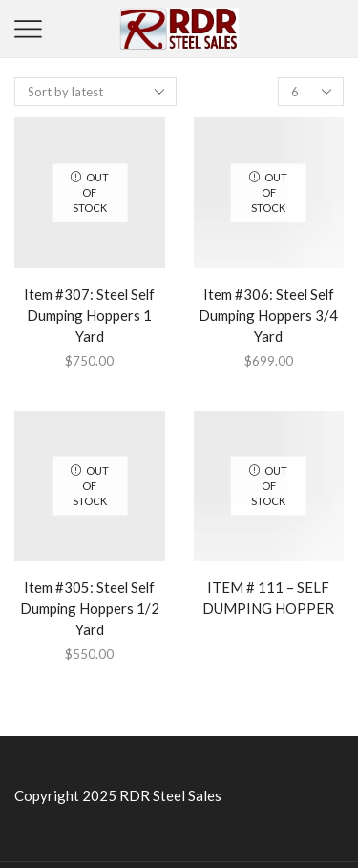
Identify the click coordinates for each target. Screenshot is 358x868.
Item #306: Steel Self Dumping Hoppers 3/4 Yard (268, 315)
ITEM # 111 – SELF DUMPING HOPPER (268, 598)
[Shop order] (95, 92)
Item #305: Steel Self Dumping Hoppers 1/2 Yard (90, 608)
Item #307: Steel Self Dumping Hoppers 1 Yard (89, 315)
